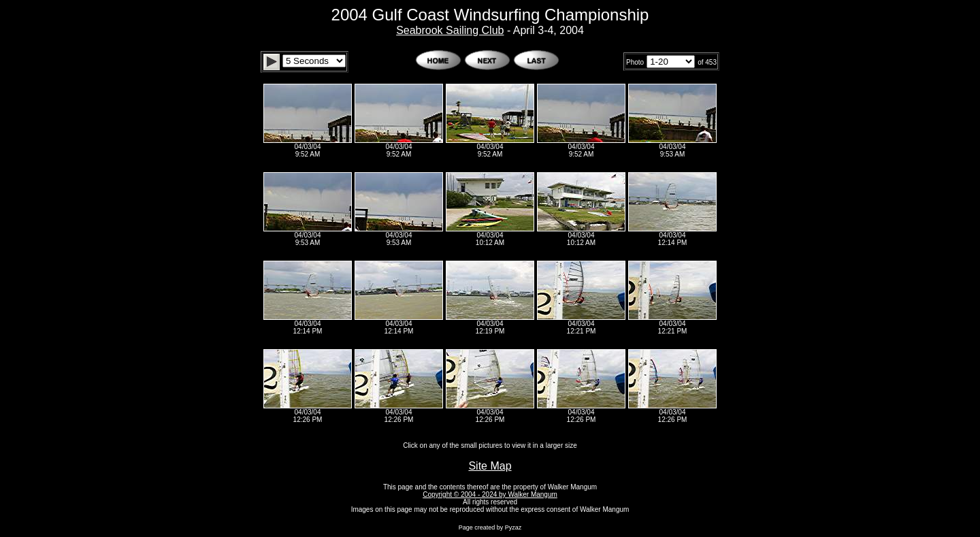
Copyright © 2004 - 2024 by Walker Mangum (490, 494)
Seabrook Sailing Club (450, 30)
